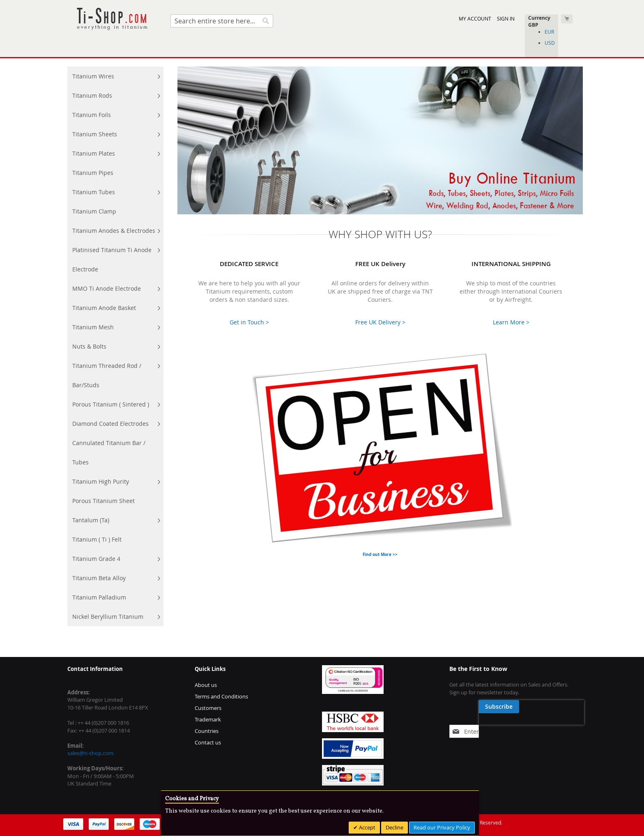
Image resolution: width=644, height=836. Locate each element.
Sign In (506, 18)
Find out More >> (380, 554)
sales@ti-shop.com (90, 753)
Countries (207, 731)
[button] (542, 25)
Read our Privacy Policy (442, 827)
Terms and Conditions (221, 696)
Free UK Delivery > (380, 322)
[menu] (115, 346)
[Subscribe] (560, 707)
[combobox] (222, 21)
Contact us (208, 742)
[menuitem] (115, 76)
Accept (367, 827)
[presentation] (502, 726)
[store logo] (112, 19)
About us (206, 685)
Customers (208, 708)
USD (550, 43)
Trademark (208, 719)
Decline (394, 827)
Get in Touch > (249, 322)
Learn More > (511, 322)
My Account (475, 18)
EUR (549, 32)
